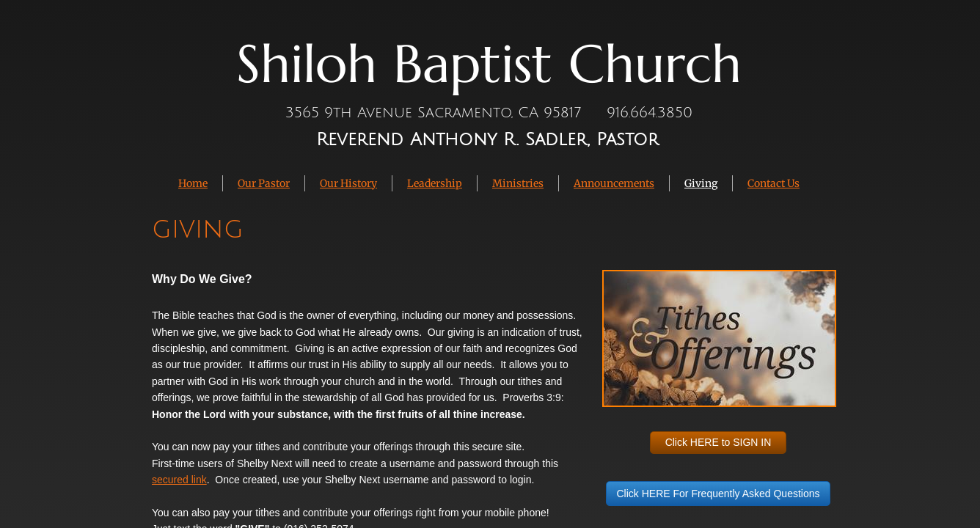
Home (193, 183)
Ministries (518, 183)
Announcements (614, 183)
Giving (701, 183)
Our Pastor (264, 183)
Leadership (435, 183)
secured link (179, 480)
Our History (348, 183)
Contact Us (774, 183)
